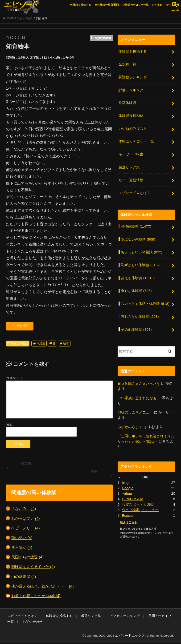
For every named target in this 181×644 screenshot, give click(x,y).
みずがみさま (128, 418)
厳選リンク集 (129, 164)
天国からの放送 (27, 559)
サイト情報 (173, 5)
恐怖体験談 (136, 222)
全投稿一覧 (127, 65)
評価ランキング (131, 90)
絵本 (66, 345)
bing (125, 473)
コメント (15, 379)
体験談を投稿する (81, 5)
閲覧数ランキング (133, 77)
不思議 (41, 345)
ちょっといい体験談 (141, 247)
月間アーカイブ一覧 (151, 617)
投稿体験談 (127, 102)
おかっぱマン (26, 520)
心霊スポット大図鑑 (138, 494)
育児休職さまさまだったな (139, 376)
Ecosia (127, 505)
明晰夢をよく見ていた (33, 568)
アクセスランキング (116, 617)
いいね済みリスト (133, 127)
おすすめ (157, 5)
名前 (9, 425)
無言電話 (22, 549)
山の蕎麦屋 (24, 578)
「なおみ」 (24, 510)
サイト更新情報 (131, 177)
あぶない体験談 (138, 235)
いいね (20, 327)
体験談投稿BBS (131, 115)
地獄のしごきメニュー (135, 404)
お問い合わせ (16, 623)
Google (128, 479)
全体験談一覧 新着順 (107, 5)
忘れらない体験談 (140, 310)
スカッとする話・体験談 (145, 297)
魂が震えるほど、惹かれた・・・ (43, 588)
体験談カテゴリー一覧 (136, 5)
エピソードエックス (131, 637)
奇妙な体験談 (19, 345)
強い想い (22, 539)
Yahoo (127, 484)
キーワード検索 (131, 152)
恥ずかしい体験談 (140, 260)
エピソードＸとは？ (134, 189)
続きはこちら (128, 512)
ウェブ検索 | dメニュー (140, 500)
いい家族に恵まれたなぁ (137, 390)
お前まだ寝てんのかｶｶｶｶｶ (36, 597)
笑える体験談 (138, 272)
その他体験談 (136, 322)
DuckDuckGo (132, 489)
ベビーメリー (26, 529)
